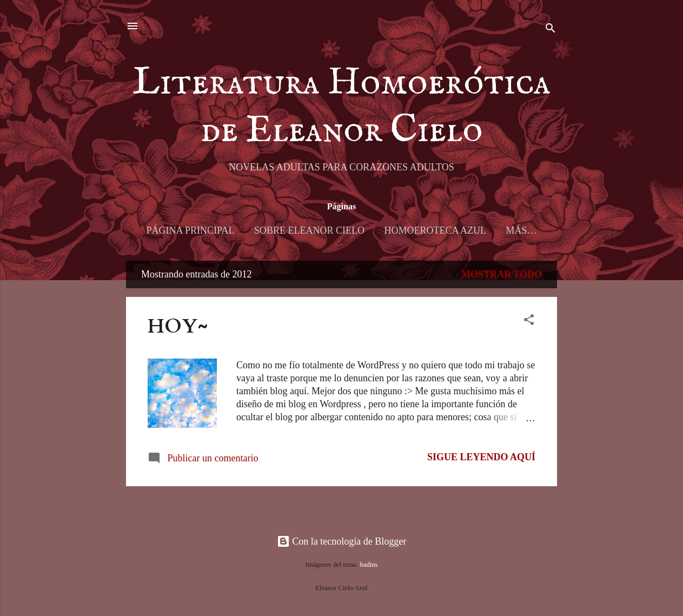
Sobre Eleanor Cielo (309, 230)
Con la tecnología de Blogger (341, 541)
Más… (521, 230)
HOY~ (178, 326)
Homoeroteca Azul (435, 230)
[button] (529, 321)
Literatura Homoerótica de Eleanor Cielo (341, 107)
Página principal (191, 230)
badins (369, 565)
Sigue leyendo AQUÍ (481, 457)
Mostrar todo (502, 274)
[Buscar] (551, 29)
